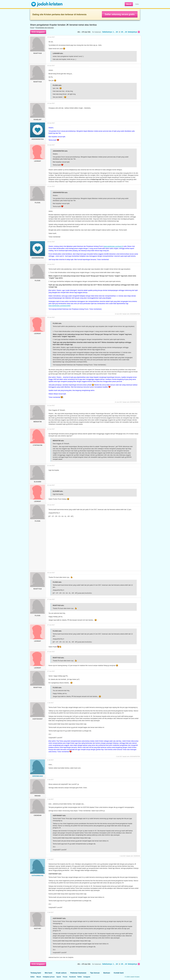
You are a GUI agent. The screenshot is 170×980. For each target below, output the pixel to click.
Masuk (129, 4)
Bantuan (107, 973)
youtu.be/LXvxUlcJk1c (85, 593)
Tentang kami (36, 973)
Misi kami (48, 973)
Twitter (80, 977)
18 (117, 32)
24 (126, 32)
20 (122, 32)
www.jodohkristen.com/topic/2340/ (59, 306)
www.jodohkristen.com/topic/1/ (113, 246)
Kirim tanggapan (38, 32)
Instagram (87, 977)
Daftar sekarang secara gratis (120, 14)
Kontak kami (119, 973)
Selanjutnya (134, 32)
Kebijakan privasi (49, 977)
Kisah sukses (61, 973)
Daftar (137, 4)
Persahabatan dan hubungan (45, 28)
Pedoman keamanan (78, 973)
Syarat (59, 977)
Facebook (72, 977)
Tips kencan (95, 973)
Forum (32, 28)
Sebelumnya (107, 32)
